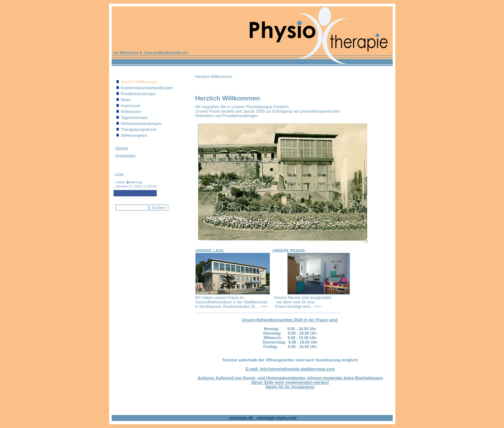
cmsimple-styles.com (277, 418)
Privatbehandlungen (139, 94)
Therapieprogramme (139, 129)
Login (120, 174)
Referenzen (131, 112)
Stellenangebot (134, 135)
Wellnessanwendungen (141, 123)
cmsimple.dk (241, 418)
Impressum (131, 106)
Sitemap (122, 148)
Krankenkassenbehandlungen (147, 88)
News (126, 100)
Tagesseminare (134, 118)
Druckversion (125, 155)
